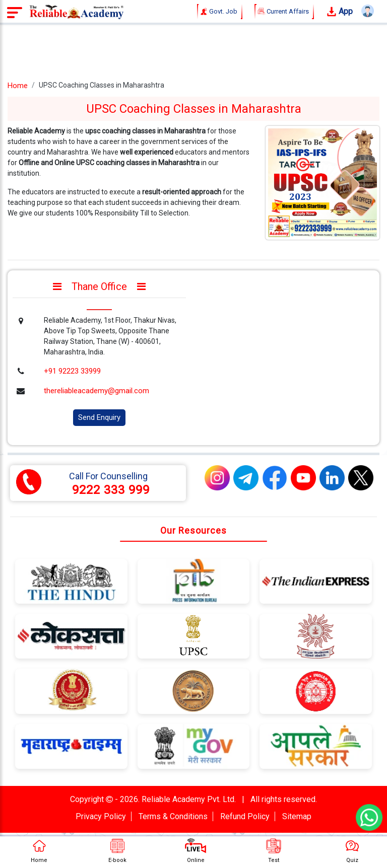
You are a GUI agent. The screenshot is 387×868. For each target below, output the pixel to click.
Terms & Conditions (173, 816)
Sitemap (297, 816)
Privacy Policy (101, 816)
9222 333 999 (111, 490)
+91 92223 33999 (72, 371)
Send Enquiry (99, 417)
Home (18, 86)
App (340, 12)
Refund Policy (245, 816)
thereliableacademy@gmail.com (96, 391)
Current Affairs (284, 12)
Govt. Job (220, 12)
